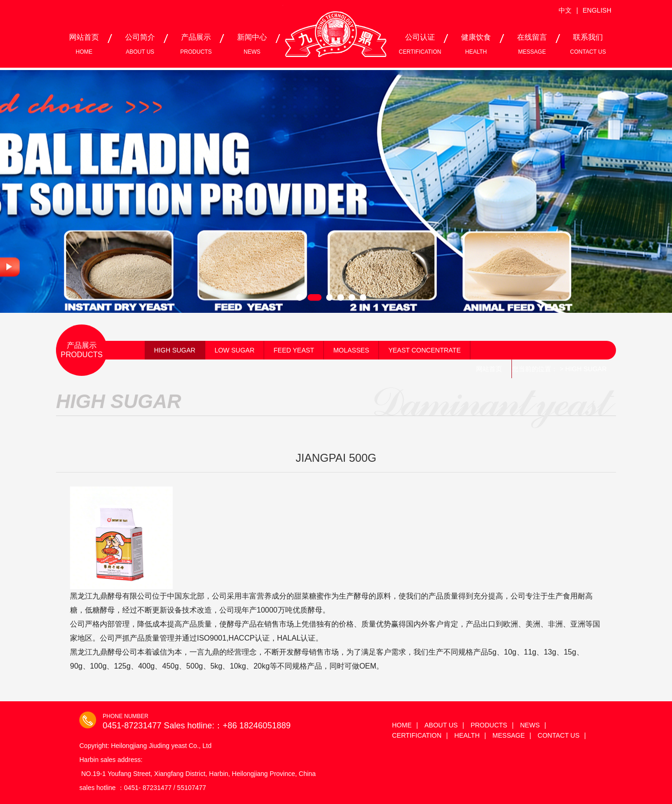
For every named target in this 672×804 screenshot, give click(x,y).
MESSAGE (508, 735)
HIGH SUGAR (175, 350)
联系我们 (588, 44)
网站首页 (84, 44)
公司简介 (140, 44)
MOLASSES (351, 350)
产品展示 (196, 44)
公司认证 (420, 44)
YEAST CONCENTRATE (424, 350)
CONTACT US (559, 735)
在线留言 (532, 44)
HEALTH (467, 735)
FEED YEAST (294, 350)
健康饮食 (476, 44)
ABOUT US (441, 725)
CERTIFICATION (417, 735)
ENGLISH (597, 10)
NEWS (530, 725)
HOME (402, 725)
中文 (565, 10)
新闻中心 (252, 44)
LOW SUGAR (235, 350)
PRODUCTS (489, 725)
